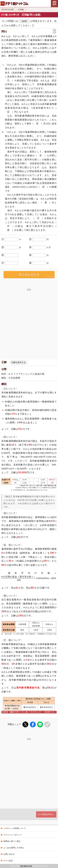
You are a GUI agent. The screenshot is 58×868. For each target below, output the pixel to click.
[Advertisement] (29, 769)
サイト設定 (8, 861)
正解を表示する (18, 362)
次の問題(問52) (45, 814)
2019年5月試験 (8, 10)
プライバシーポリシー (13, 835)
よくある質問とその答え (14, 848)
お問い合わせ (9, 854)
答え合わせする (29, 274)
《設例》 (24, 21)
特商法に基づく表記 (12, 841)
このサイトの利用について (15, 828)
